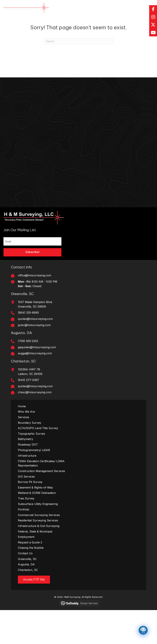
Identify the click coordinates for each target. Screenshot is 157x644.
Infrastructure (27, 456)
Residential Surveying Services (38, 520)
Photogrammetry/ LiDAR (34, 450)
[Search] (79, 41)
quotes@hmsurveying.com (35, 319)
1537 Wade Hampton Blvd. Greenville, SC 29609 (35, 304)
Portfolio (24, 509)
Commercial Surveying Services (39, 515)
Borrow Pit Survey (30, 482)
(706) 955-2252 (28, 341)
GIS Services (26, 477)
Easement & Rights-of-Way (35, 487)
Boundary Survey (30, 423)
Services (24, 417)
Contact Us (25, 553)
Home (22, 406)
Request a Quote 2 (30, 542)
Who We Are (26, 412)
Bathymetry (26, 439)
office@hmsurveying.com (35, 275)
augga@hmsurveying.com (35, 353)
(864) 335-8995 (28, 313)
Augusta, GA (26, 564)
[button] (153, 9)
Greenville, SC (27, 559)
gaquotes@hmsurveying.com (37, 347)
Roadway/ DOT (28, 445)
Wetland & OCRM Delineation (37, 493)
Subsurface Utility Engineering (38, 504)
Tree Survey (26, 498)
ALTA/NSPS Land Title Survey (38, 428)
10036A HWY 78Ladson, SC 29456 (30, 372)
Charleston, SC (28, 570)
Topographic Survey (31, 434)
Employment (26, 537)
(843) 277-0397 (28, 380)
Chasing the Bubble (31, 548)
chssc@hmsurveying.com (35, 392)
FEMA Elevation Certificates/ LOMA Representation (41, 463)
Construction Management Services (41, 471)
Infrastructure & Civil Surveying (39, 526)
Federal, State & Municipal (35, 531)
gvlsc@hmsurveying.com (34, 325)
